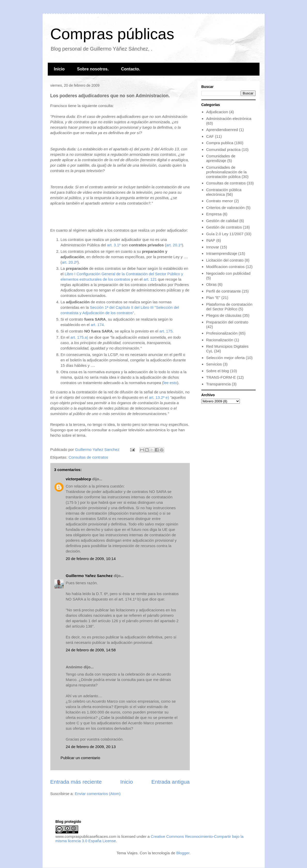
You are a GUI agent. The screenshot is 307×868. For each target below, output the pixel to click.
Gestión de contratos (224, 227)
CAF (210, 136)
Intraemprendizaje (222, 253)
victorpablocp (78, 479)
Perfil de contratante (223, 291)
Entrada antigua (170, 782)
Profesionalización (222, 333)
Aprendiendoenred (222, 130)
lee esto (170, 383)
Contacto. (131, 69)
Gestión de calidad (222, 221)
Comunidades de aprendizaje (221, 158)
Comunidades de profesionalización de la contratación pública (226, 172)
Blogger (183, 853)
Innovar (212, 247)
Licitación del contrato (225, 260)
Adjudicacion (217, 112)
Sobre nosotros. (93, 69)
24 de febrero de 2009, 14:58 (91, 650)
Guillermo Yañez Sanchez (89, 576)
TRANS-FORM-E (221, 377)
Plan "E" (213, 298)
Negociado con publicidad (228, 273)
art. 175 (166, 331)
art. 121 (150, 279)
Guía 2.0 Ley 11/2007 (225, 234)
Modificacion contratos (225, 267)
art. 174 (97, 325)
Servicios (214, 364)
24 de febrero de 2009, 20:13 (91, 747)
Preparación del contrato (227, 322)
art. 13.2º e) (159, 397)
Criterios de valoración (225, 208)
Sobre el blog (217, 371)
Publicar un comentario (80, 758)
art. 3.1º (114, 245)
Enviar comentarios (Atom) (98, 794)
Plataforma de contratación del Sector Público (229, 307)
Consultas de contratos (88, 457)
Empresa (214, 214)
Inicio (59, 69)
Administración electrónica (229, 119)
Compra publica (220, 143)
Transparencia (218, 384)
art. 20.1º (174, 245)
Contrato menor (219, 201)
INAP (211, 240)
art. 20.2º (70, 262)
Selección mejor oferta (225, 358)
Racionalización (220, 340)
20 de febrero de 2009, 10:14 (91, 559)
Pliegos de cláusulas (224, 315)
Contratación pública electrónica (224, 192)
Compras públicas (112, 34)
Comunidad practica (223, 149)
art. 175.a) (79, 337)
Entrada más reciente (76, 782)
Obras (211, 284)
